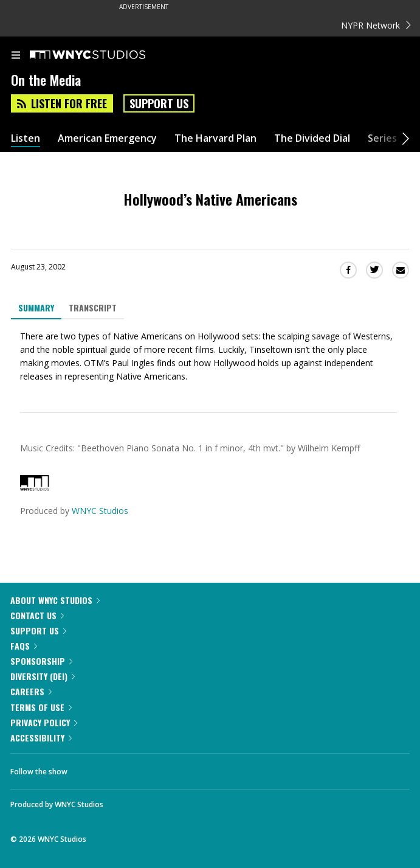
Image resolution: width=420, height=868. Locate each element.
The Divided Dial (312, 138)
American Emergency (107, 138)
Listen (26, 138)
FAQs (24, 646)
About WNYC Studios (55, 600)
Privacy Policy (44, 722)
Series (382, 138)
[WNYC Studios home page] (103, 55)
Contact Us (37, 615)
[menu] (16, 56)
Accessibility (41, 738)
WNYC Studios (100, 511)
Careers (31, 691)
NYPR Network (376, 25)
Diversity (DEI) (43, 676)
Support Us (159, 103)
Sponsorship (41, 661)
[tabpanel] (210, 356)
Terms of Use (41, 707)
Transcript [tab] (93, 307)
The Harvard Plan (215, 138)
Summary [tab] (36, 307)
